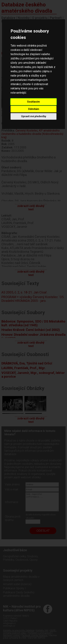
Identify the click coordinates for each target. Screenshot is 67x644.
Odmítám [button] (34, 109)
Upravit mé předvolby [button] (34, 116)
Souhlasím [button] (33, 102)
